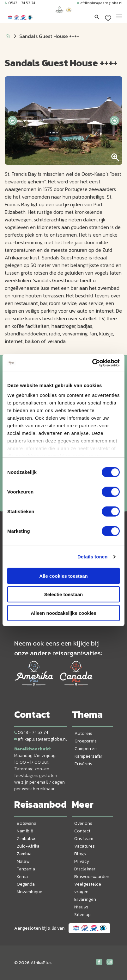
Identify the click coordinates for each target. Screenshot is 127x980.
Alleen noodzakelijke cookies (63, 613)
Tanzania (26, 869)
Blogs (80, 854)
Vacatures (85, 846)
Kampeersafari (89, 756)
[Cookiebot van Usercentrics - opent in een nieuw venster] (92, 363)
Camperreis (86, 749)
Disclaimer (85, 869)
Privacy (82, 861)
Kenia (22, 877)
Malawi (24, 861)
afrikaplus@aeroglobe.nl (100, 3)
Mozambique (30, 892)
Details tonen (92, 557)
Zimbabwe (27, 839)
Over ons (83, 823)
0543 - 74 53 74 (20, 3)
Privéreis (83, 764)
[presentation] (12, 121)
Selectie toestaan (64, 594)
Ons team (84, 839)
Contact (82, 831)
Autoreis (83, 733)
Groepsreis (86, 741)
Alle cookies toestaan (63, 576)
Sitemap (82, 915)
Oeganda (26, 884)
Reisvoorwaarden (92, 877)
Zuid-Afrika (28, 846)
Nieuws (81, 907)
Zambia (24, 854)
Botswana (27, 823)
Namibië (25, 831)
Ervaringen (85, 899)
